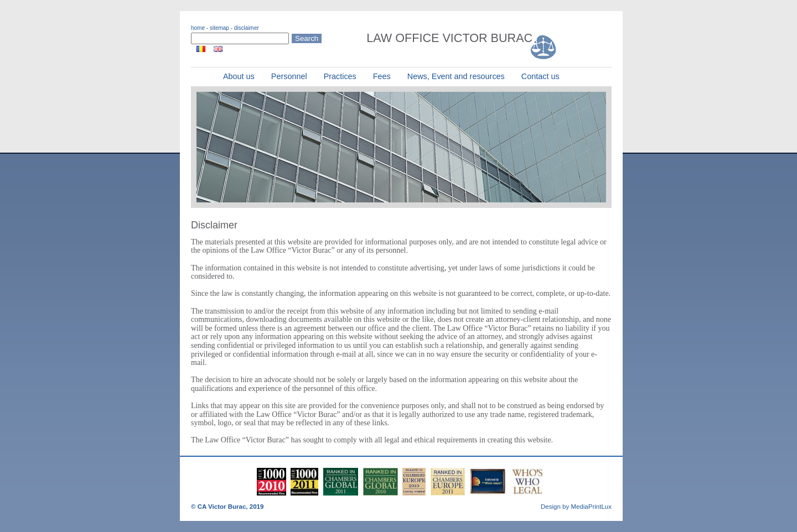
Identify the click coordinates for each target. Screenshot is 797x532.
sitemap (219, 28)
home (198, 28)
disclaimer (247, 28)
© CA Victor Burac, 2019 (227, 507)
